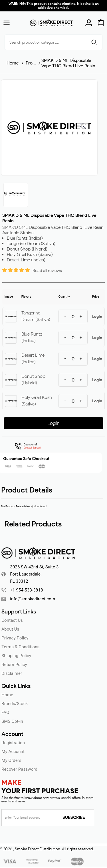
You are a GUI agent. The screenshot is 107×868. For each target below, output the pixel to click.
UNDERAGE (53, 483)
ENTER (53, 472)
